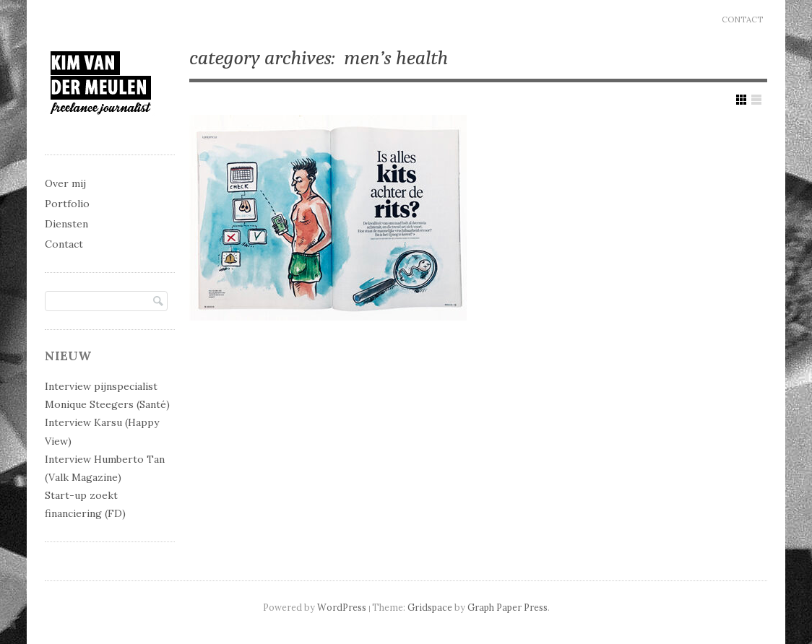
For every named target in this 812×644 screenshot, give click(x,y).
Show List (756, 100)
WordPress (342, 607)
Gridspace (430, 607)
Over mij (65, 183)
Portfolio (67, 204)
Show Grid (741, 100)
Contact (742, 19)
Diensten (66, 224)
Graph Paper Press (507, 607)
